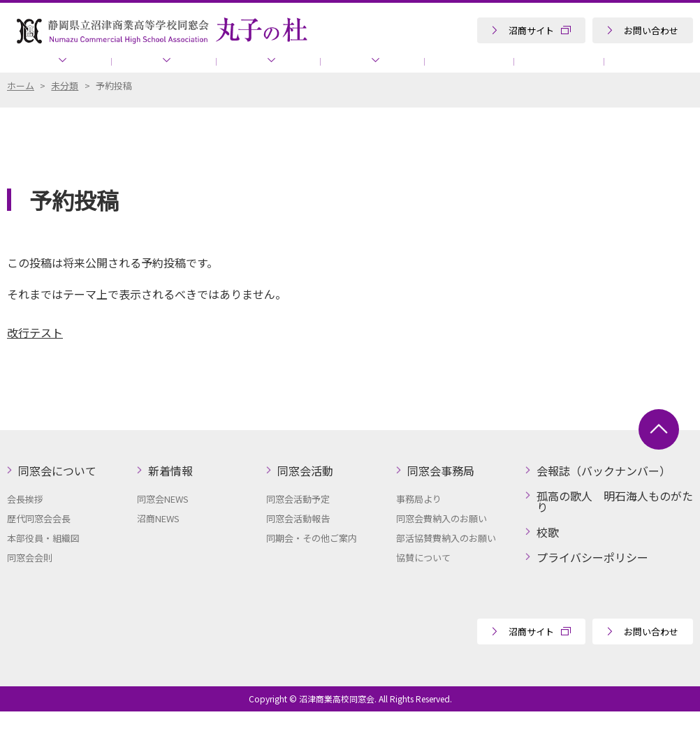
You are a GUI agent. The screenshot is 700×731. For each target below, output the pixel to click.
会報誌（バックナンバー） (604, 490)
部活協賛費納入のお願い (446, 558)
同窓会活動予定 (298, 518)
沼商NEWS (158, 538)
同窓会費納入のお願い (442, 538)
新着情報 (147, 70)
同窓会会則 (30, 577)
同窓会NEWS (163, 518)
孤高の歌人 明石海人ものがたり (607, 70)
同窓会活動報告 (298, 538)
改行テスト (35, 352)
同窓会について (54, 70)
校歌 (548, 552)
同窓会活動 (232, 70)
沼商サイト (531, 30)
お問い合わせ (651, 30)
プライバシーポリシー (592, 577)
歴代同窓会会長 (39, 538)
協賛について (479, 70)
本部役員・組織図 (43, 558)
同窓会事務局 (326, 70)
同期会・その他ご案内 (312, 558)
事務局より (419, 518)
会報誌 (409, 70)
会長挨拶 (25, 518)
